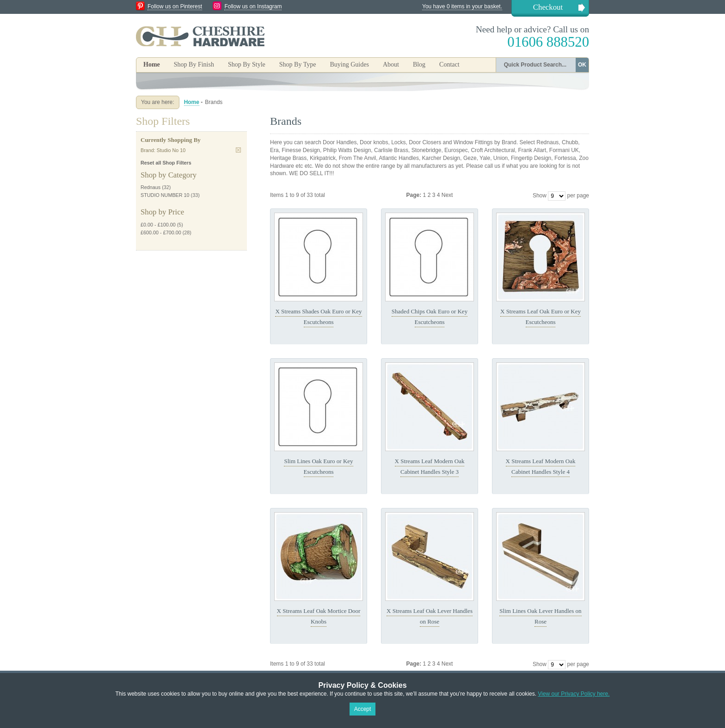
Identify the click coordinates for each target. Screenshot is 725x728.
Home (152, 64)
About (391, 64)
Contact (449, 64)
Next (447, 195)
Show (540, 196)
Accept (363, 709)
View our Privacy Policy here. (574, 694)
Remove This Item (238, 150)
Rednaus (151, 187)
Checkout (548, 7)
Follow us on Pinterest (175, 6)
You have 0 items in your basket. (462, 6)
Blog (419, 64)
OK (582, 65)
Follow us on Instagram (253, 6)
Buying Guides (349, 64)
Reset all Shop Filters (166, 163)
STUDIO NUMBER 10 (165, 195)
